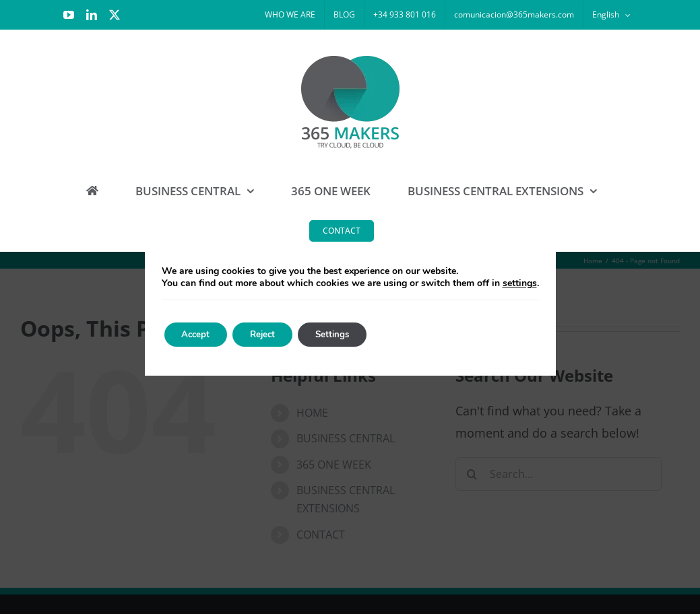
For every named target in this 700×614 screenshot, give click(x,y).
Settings (351, 334)
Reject (274, 334)
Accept (199, 334)
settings (520, 283)
